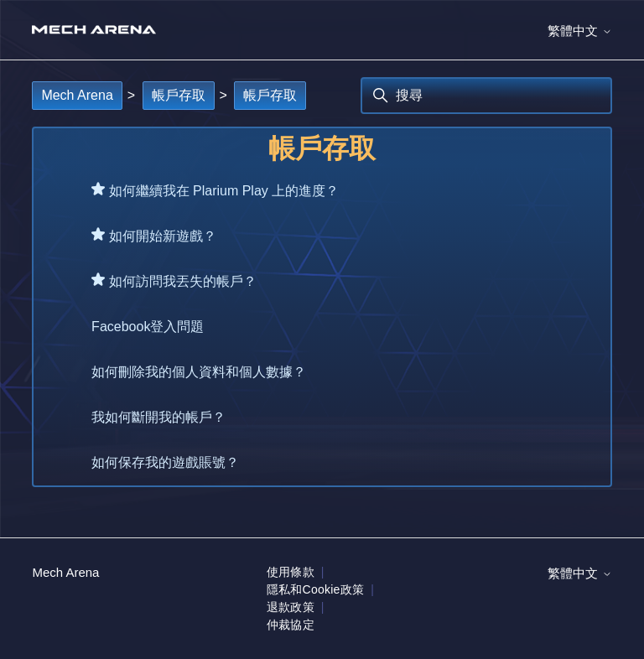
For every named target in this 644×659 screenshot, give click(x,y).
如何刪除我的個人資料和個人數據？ (199, 372)
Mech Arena (77, 95)
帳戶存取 (179, 95)
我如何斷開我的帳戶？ (158, 417)
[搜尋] (486, 96)
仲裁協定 (291, 625)
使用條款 (291, 572)
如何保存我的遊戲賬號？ (165, 462)
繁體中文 (579, 31)
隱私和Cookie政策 (315, 589)
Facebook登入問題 (148, 327)
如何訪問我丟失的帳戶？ (183, 281)
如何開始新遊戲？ (163, 236)
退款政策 (291, 607)
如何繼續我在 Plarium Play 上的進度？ (224, 191)
